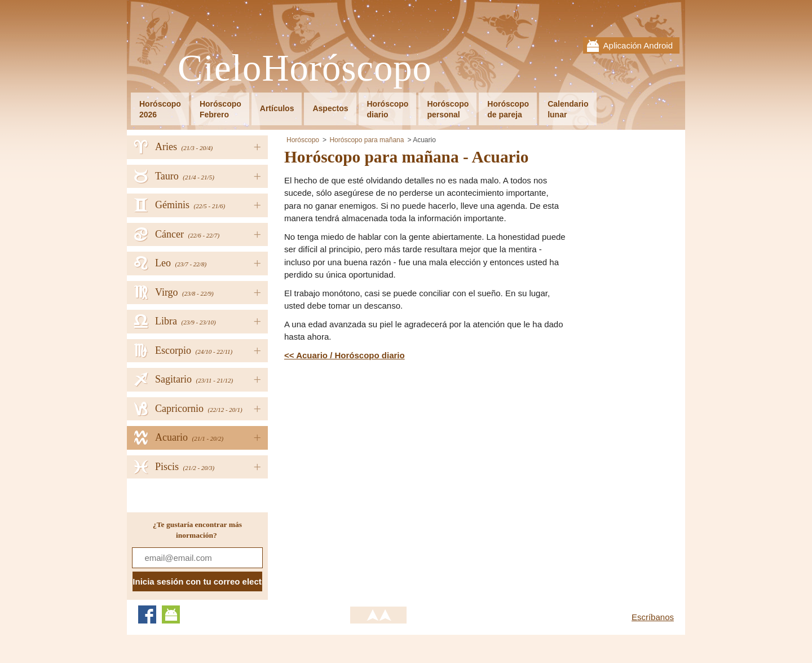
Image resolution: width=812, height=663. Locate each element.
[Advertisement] (379, 446)
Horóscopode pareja (508, 109)
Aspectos (330, 108)
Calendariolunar (568, 109)
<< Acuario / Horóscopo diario (345, 355)
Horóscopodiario (388, 109)
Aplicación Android (638, 45)
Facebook (147, 614)
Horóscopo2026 (160, 109)
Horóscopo (303, 140)
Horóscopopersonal (448, 109)
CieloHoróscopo (305, 69)
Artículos (277, 108)
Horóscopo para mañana (367, 140)
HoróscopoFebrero (220, 109)
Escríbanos (653, 617)
